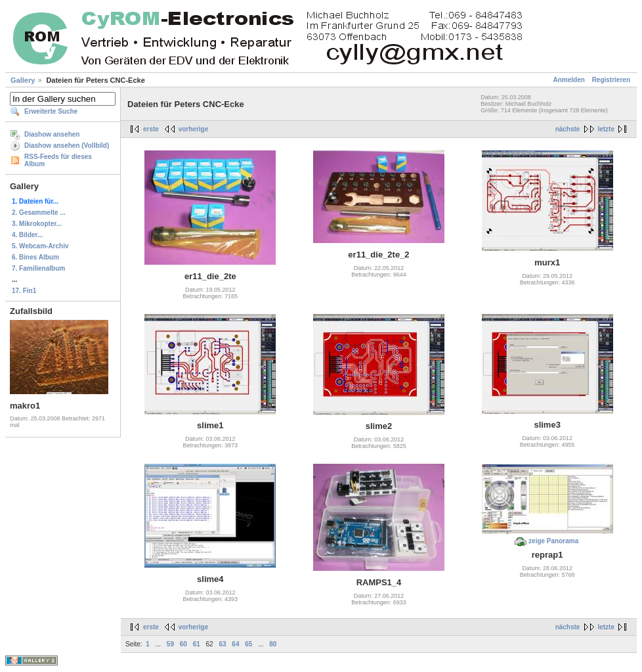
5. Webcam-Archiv (40, 246)
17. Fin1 (24, 291)
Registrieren (611, 80)
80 (273, 644)
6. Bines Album (35, 257)
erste (151, 129)
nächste (568, 129)
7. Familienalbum (38, 268)
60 (183, 644)
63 (222, 644)
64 (235, 644)
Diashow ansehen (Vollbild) (67, 146)
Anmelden (569, 80)
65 (248, 644)
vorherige (194, 129)
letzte (606, 129)
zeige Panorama (553, 541)
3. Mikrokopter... (37, 224)
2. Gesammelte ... (39, 213)
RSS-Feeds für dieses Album (58, 160)
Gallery (23, 80)
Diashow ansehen (52, 134)
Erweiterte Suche (51, 111)
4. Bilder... (27, 235)
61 (197, 644)
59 (170, 644)
